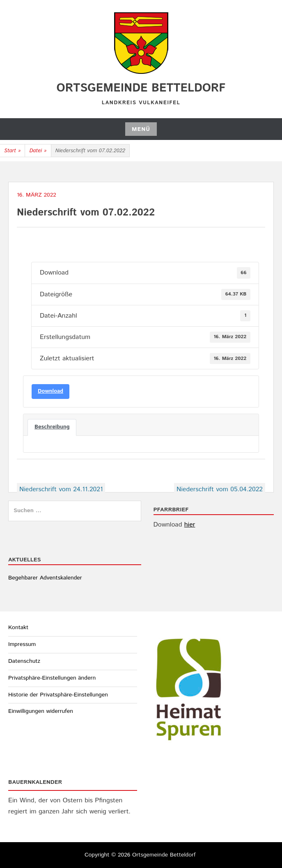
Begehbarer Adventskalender (45, 578)
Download (50, 391)
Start (12, 151)
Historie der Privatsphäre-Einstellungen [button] (58, 695)
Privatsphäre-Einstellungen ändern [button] (52, 678)
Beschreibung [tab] (52, 427)
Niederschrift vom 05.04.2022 (220, 489)
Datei (38, 151)
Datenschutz (24, 661)
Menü (141, 129)
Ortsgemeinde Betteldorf (141, 88)
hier (190, 525)
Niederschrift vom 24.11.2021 (61, 489)
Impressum (22, 644)
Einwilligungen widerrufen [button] (41, 711)
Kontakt (18, 628)
